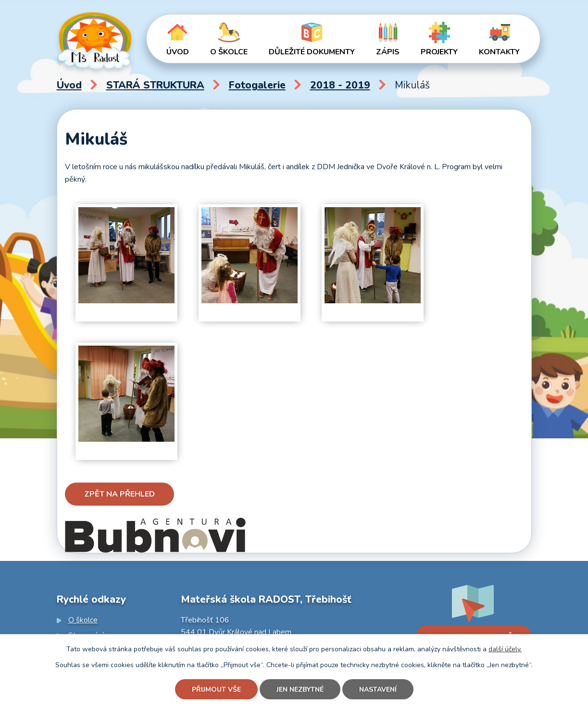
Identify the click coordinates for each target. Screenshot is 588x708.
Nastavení (378, 689)
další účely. (505, 649)
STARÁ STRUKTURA (155, 85)
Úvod (178, 52)
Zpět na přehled (119, 494)
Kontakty (499, 52)
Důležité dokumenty (312, 52)
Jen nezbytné (300, 689)
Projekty (439, 52)
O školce (229, 52)
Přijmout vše (216, 689)
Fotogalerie (257, 85)
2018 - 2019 (340, 85)
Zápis (388, 52)
